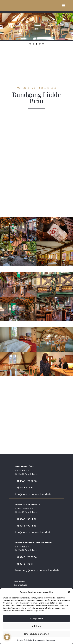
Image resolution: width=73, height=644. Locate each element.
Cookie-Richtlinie (24, 640)
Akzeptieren (36, 618)
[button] (7, 637)
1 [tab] (30, 44)
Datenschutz (39, 640)
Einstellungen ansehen (37, 634)
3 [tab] (37, 44)
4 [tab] (40, 44)
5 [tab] (43, 44)
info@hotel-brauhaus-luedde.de (33, 494)
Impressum (51, 640)
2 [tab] (33, 44)
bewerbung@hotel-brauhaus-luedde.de (37, 570)
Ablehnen (36, 626)
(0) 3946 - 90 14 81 (26, 519)
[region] (36, 24)
